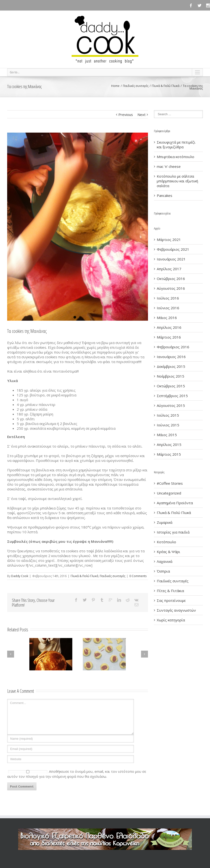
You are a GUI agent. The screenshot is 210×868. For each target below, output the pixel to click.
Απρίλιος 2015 (169, 444)
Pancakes (165, 195)
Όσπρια (163, 571)
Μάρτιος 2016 (169, 337)
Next (142, 115)
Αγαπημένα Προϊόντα (175, 503)
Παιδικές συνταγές (136, 86)
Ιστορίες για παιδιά (173, 532)
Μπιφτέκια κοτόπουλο (176, 157)
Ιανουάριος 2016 (171, 357)
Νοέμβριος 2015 (171, 376)
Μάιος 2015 (167, 435)
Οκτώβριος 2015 (171, 386)
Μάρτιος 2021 (169, 239)
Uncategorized (169, 493)
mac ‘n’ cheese (169, 166)
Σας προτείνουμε (171, 600)
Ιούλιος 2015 (168, 415)
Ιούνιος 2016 (168, 308)
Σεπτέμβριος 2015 (172, 396)
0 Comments (138, 576)
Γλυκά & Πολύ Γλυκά (166, 86)
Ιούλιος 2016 (168, 298)
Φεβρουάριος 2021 (173, 249)
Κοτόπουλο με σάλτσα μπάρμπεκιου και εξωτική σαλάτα (177, 181)
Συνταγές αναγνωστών (176, 610)
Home (115, 86)
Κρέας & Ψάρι (168, 552)
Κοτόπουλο (166, 542)
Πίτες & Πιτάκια (170, 591)
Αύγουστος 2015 (171, 405)
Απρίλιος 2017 (169, 269)
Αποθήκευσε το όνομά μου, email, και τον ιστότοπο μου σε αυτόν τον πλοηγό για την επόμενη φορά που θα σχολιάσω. (77, 774)
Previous (126, 115)
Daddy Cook (20, 576)
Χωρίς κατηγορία (171, 620)
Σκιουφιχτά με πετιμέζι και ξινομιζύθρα (176, 145)
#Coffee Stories (170, 483)
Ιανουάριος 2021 (171, 259)
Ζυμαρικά (165, 522)
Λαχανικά (165, 561)
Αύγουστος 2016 (171, 288)
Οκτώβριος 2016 (171, 279)
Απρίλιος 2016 (169, 327)
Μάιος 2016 (167, 318)
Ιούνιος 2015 (168, 425)
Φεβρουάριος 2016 (173, 347)
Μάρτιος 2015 (169, 454)
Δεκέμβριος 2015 (171, 366)
